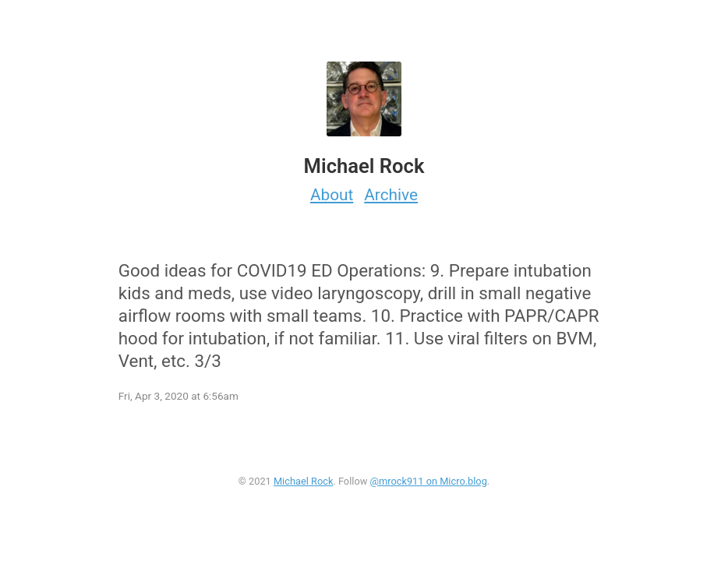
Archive (391, 195)
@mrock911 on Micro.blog (428, 481)
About (332, 195)
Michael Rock (303, 481)
